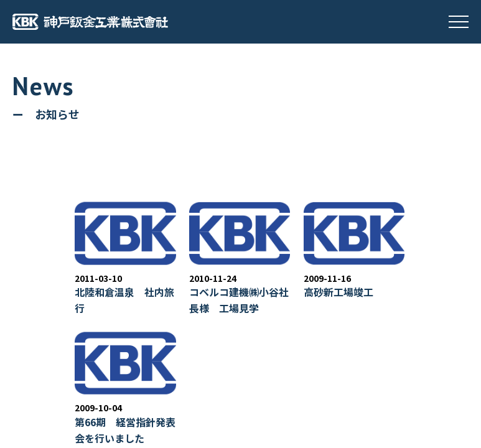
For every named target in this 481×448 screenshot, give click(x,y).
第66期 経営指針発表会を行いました (125, 430)
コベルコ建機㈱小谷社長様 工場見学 (239, 300)
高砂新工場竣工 (339, 292)
